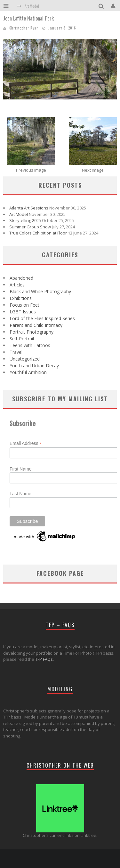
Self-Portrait (22, 339)
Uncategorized (25, 359)
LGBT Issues (23, 312)
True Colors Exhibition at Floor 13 (41, 233)
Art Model (32, 6)
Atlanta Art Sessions (29, 208)
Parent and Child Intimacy (36, 325)
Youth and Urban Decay (34, 366)
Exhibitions (21, 298)
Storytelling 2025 (25, 220)
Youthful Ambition (28, 372)
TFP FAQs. (44, 659)
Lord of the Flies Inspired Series (42, 318)
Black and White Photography (40, 291)
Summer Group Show (30, 227)
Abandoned (21, 278)
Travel (16, 352)
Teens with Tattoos (30, 345)
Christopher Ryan (24, 28)
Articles (17, 285)
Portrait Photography (32, 332)
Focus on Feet (24, 305)
